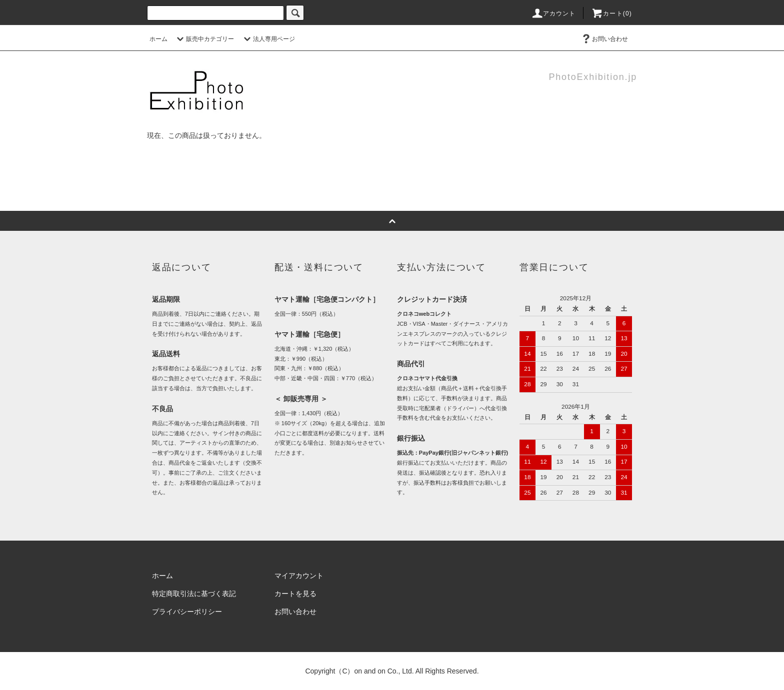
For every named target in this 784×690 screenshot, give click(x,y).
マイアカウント (299, 576)
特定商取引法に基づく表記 (194, 594)
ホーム (158, 39)
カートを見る (295, 594)
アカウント (553, 13)
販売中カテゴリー (204, 39)
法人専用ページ (268, 39)
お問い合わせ (604, 39)
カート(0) (611, 13)
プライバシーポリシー (187, 612)
